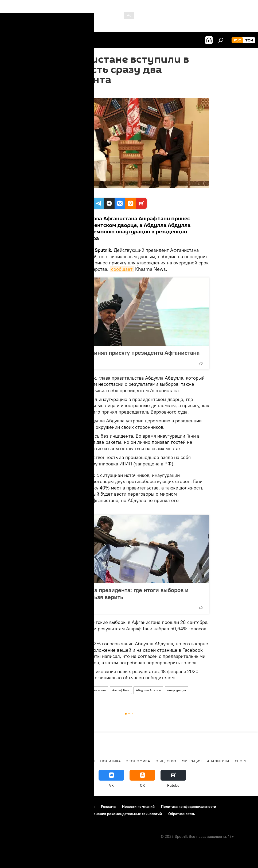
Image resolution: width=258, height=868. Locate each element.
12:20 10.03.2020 (64, 91)
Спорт (241, 761)
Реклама (108, 807)
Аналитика (218, 761)
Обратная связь (182, 814)
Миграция (192, 761)
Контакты (38, 807)
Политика (110, 761)
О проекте (15, 807)
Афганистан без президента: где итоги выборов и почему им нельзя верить (121, 593)
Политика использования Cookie (34, 814)
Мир (79, 690)
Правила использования (74, 807)
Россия (88, 761)
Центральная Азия (57, 761)
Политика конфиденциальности (189, 807)
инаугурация (177, 690)
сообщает (122, 269)
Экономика (138, 761)
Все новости (60, 690)
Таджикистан (19, 761)
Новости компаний (138, 807)
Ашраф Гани (121, 690)
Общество (166, 761)
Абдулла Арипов (148, 690)
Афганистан (97, 690)
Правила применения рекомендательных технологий (115, 814)
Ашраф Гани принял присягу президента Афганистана (127, 353)
